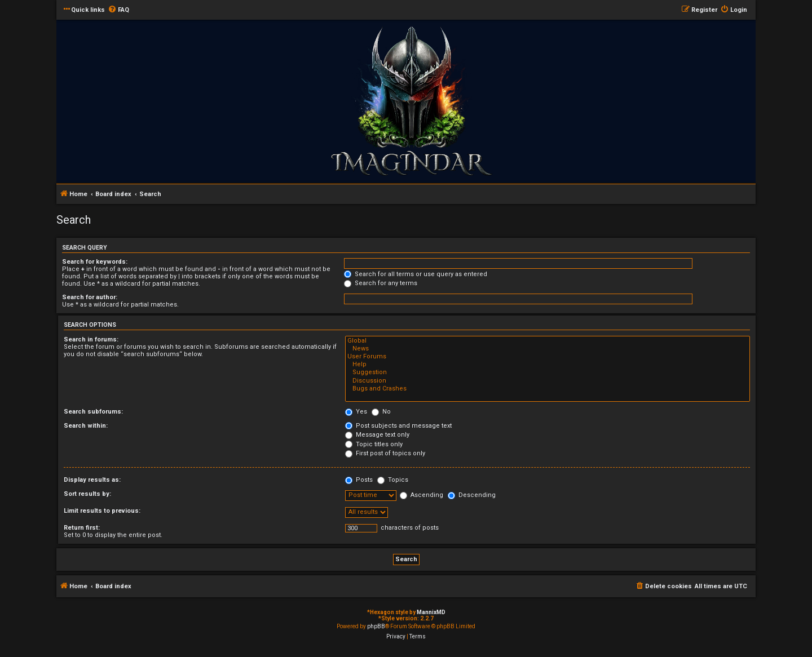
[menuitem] (118, 10)
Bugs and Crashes (548, 389)
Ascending (422, 495)
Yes (356, 412)
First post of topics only (385, 453)
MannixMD (431, 612)
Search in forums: (91, 339)
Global (548, 341)
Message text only (377, 435)
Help (548, 365)
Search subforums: (93, 412)
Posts (359, 480)
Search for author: (90, 297)
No (381, 412)
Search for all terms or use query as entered (416, 274)
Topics (393, 480)
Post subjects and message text (398, 426)
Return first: (82, 528)
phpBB (376, 626)
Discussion (548, 381)
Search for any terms (381, 283)
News (548, 349)
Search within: (86, 426)
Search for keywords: (95, 262)
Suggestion (548, 372)
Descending (472, 495)
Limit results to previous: (102, 511)
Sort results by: (87, 494)
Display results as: (92, 480)
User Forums (548, 357)
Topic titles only (374, 444)
